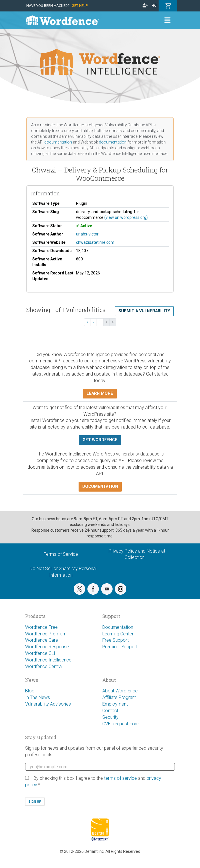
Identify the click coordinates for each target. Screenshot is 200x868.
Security (110, 717)
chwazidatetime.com (95, 242)
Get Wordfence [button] (100, 440)
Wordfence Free (41, 627)
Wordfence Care (42, 640)
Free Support (115, 640)
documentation (58, 142)
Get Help (80, 6)
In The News (38, 697)
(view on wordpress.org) (126, 217)
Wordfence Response (47, 647)
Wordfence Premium (46, 634)
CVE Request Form (121, 724)
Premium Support (120, 647)
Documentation (118, 627)
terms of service (120, 778)
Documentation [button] (100, 487)
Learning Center (118, 634)
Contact (110, 711)
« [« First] (87, 322)
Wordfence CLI (40, 653)
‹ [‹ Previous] (94, 322)
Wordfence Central (44, 666)
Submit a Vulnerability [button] (144, 311)
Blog (30, 691)
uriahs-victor (87, 234)
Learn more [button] (100, 393)
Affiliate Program (119, 697)
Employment (115, 704)
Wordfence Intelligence (48, 660)
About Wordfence (120, 691)
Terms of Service (61, 554)
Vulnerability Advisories (48, 704)
